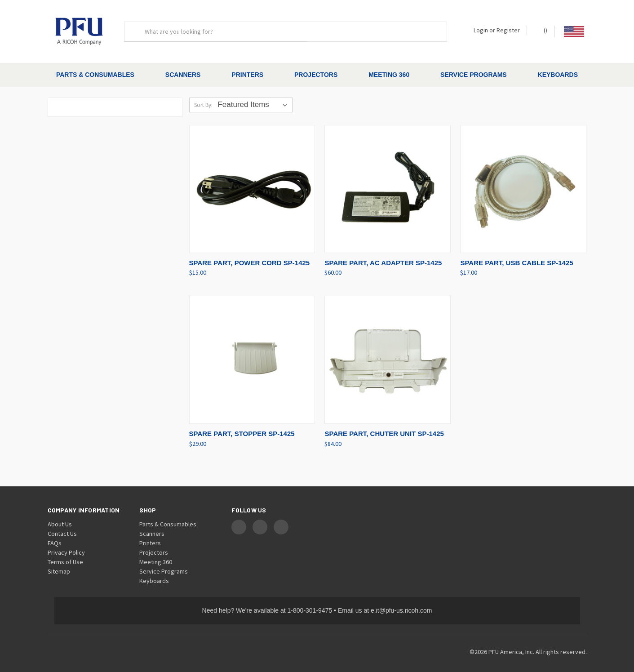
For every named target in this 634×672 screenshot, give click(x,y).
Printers (247, 75)
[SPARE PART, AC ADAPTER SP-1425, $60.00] (388, 181)
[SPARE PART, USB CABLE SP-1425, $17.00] (523, 181)
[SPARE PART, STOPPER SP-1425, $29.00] (252, 352)
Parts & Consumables (95, 75)
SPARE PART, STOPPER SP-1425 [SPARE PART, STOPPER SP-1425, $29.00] (242, 426)
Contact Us (62, 525)
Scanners (183, 75)
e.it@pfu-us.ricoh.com (401, 602)
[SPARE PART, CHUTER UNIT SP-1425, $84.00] (388, 352)
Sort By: (203, 97)
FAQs (55, 535)
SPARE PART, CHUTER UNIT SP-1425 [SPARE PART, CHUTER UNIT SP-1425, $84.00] (384, 426)
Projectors (316, 75)
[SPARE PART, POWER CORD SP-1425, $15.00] (252, 181)
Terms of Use (65, 554)
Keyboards (558, 75)
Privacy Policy (66, 544)
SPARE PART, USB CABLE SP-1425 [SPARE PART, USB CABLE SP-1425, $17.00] (517, 255)
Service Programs (474, 75)
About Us (60, 516)
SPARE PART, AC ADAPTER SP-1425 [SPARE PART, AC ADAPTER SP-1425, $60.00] (383, 255)
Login (481, 30)
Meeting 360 (389, 75)
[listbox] (254, 97)
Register (508, 30)
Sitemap (59, 563)
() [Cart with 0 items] (541, 30)
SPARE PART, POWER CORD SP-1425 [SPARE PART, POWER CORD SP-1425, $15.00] (250, 255)
